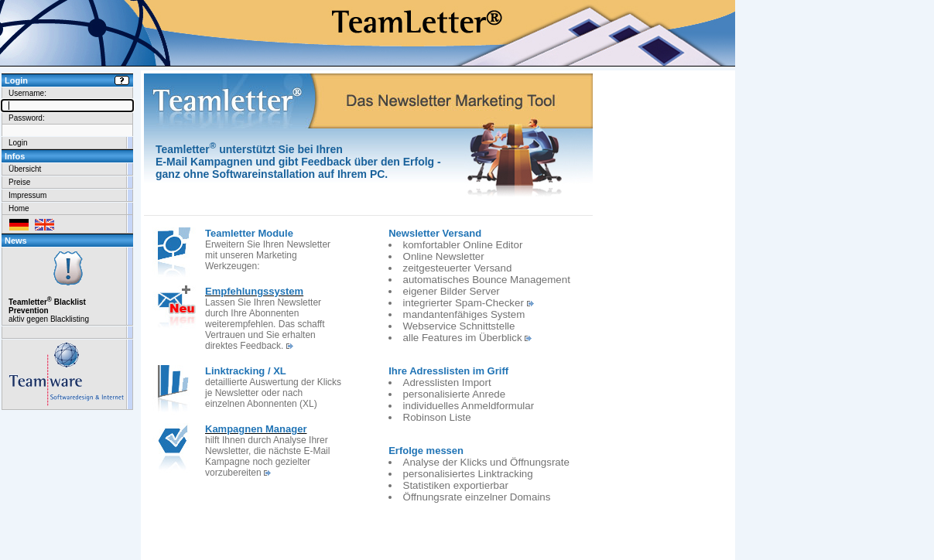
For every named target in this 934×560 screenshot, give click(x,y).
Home (19, 208)
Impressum (27, 195)
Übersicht (25, 169)
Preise (19, 182)
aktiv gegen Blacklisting (67, 286)
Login (18, 143)
